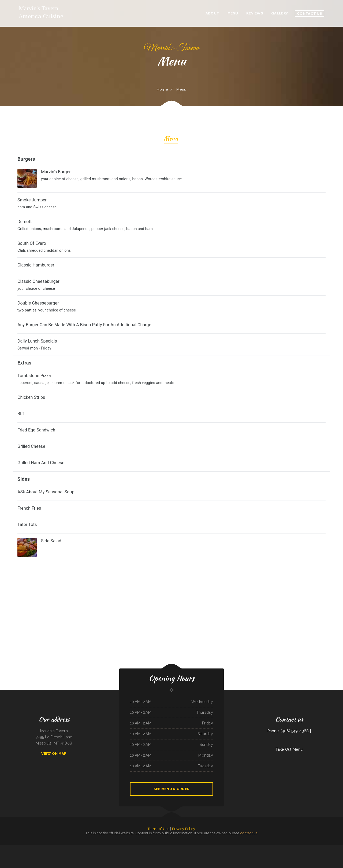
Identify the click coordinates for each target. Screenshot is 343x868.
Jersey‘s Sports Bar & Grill (194, 848)
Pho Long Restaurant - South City (89, 848)
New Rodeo (9, 848)
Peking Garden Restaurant (169, 848)
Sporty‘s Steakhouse (193, 854)
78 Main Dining (276, 848)
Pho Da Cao (216, 848)
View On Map (54, 754)
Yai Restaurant (38, 848)
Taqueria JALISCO (302, 848)
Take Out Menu (289, 749)
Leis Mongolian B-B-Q (160, 854)
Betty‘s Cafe (292, 848)
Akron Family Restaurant (252, 848)
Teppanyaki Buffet (153, 854)
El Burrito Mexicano (79, 848)
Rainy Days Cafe (207, 848)
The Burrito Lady (120, 848)
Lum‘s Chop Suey (167, 854)
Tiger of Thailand (317, 848)
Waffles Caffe (108, 848)
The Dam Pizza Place (26, 848)
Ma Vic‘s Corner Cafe (260, 848)
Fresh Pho (288, 848)
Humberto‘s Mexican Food (50, 848)
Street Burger (233, 848)
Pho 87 (135, 848)
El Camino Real (222, 848)
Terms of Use (158, 829)
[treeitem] (171, 547)
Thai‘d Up (43, 848)
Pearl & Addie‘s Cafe (179, 854)
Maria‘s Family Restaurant (269, 848)
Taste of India (102, 848)
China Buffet (181, 848)
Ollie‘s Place (176, 848)
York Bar (212, 848)
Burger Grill (97, 848)
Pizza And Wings (186, 848)
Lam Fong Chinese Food (309, 848)
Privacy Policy (184, 829)
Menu (171, 139)
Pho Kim (65, 848)
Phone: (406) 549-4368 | (289, 731)
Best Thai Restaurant (19, 848)
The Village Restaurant (140, 848)
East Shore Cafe (186, 854)
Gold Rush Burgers (282, 848)
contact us (249, 833)
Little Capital (33, 848)
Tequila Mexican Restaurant (152, 848)
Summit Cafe (173, 854)
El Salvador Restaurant (71, 848)
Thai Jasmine (322, 848)
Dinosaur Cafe (227, 848)
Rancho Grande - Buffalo (59, 848)
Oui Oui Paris (202, 848)
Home (162, 89)
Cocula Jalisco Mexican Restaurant (242, 848)
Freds (146, 848)
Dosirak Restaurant (160, 848)
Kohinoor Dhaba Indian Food (128, 848)
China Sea (297, 848)
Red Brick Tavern (114, 848)
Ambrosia (13, 848)
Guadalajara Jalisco (328, 848)
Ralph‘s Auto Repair (3, 848)
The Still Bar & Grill (336, 848)
